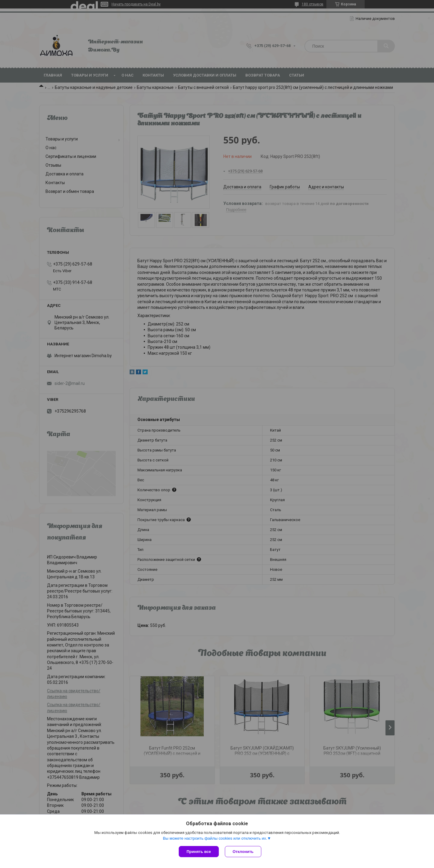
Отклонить (243, 852)
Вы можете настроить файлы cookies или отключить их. (215, 838)
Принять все (199, 852)
